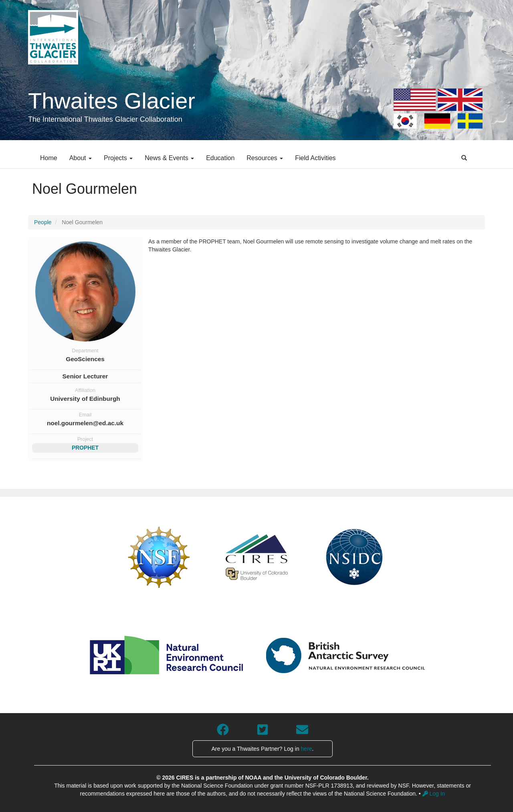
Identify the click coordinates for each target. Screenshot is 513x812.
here (307, 749)
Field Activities (315, 158)
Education (220, 158)
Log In (434, 794)
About (81, 158)
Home (49, 158)
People (43, 222)
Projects (118, 158)
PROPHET (85, 448)
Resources (265, 158)
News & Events (169, 158)
